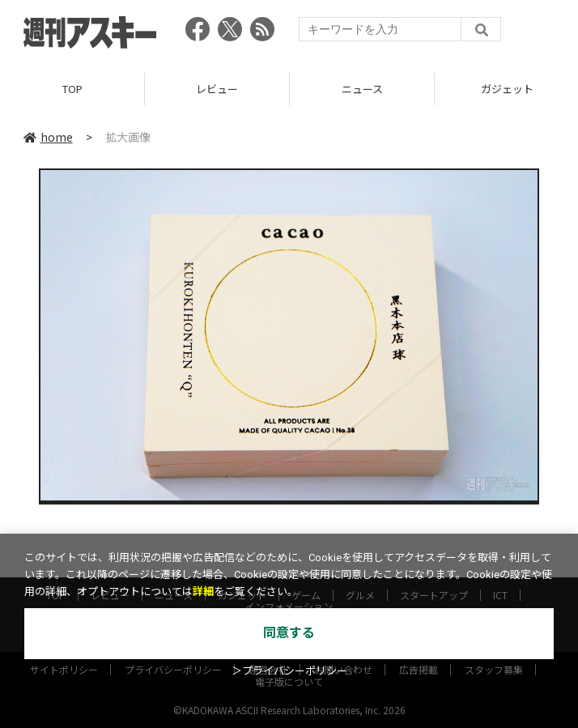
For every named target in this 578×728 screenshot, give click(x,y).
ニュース (362, 89)
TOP (72, 89)
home (48, 137)
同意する (289, 633)
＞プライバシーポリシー (289, 671)
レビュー (217, 89)
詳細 (203, 592)
